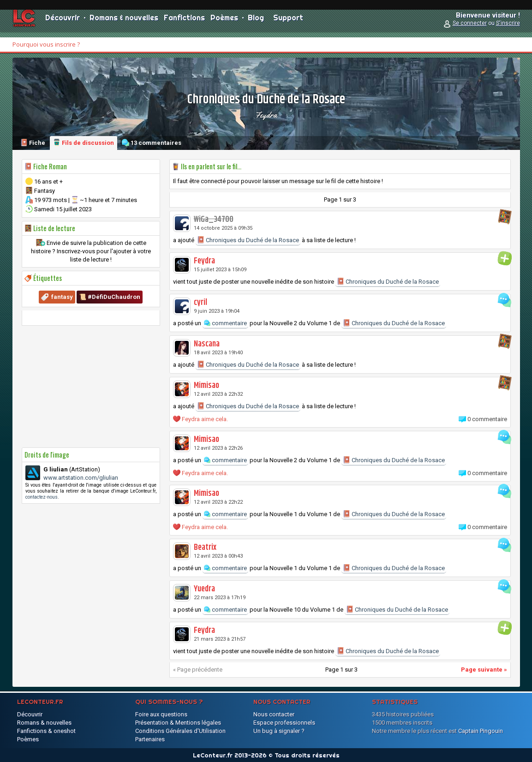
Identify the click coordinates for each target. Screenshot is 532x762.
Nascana (207, 344)
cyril (200, 303)
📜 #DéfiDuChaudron (110, 297)
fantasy (62, 297)
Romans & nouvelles (124, 23)
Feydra (266, 115)
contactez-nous (42, 497)
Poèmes (224, 23)
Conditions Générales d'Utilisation (180, 731)
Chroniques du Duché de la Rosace (248, 240)
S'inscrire (508, 29)
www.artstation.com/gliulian (81, 478)
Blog (256, 23)
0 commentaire (487, 419)
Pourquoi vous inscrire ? (46, 44)
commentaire (225, 323)
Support (288, 23)
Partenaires (150, 739)
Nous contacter (274, 714)
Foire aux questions (161, 714)
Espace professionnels (284, 723)
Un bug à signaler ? (279, 731)
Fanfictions (184, 23)
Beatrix (205, 548)
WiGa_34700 (214, 220)
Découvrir (63, 23)
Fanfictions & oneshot (46, 731)
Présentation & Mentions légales (178, 723)
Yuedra (204, 589)
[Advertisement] (91, 387)
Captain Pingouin (481, 731)
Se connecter (470, 29)
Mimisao (206, 386)
